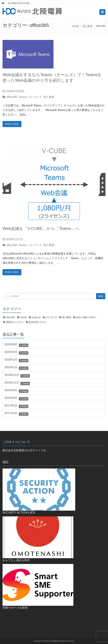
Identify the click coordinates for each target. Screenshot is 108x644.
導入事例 (87, 26)
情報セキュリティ (15, 322)
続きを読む (12, 124)
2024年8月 (16, 345)
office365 (12, 97)
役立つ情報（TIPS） (86, 317)
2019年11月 (17, 383)
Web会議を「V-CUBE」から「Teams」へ (41, 228)
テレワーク (35, 97)
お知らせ (36, 317)
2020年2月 (16, 360)
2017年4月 (16, 414)
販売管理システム (38, 322)
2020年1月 (16, 368)
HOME (75, 26)
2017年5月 (16, 406)
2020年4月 (16, 353)
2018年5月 (16, 398)
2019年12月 (17, 376)
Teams (23, 97)
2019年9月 (16, 391)
